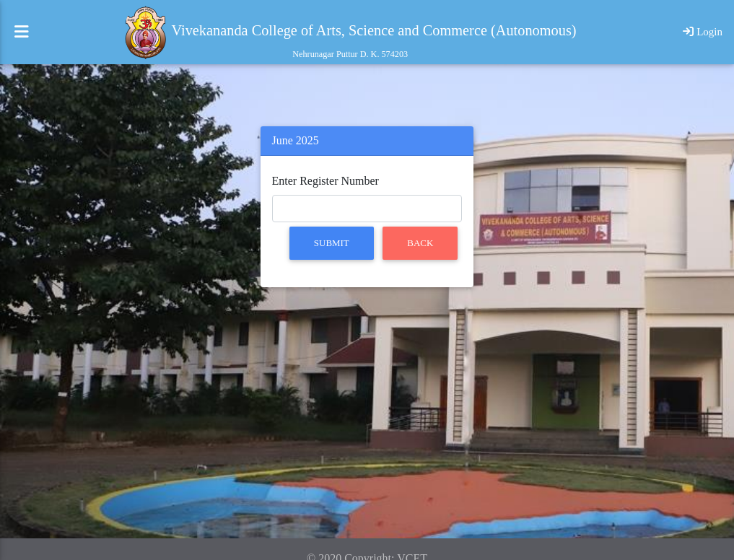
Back (420, 243)
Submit (332, 243)
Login (703, 38)
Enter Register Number (326, 181)
